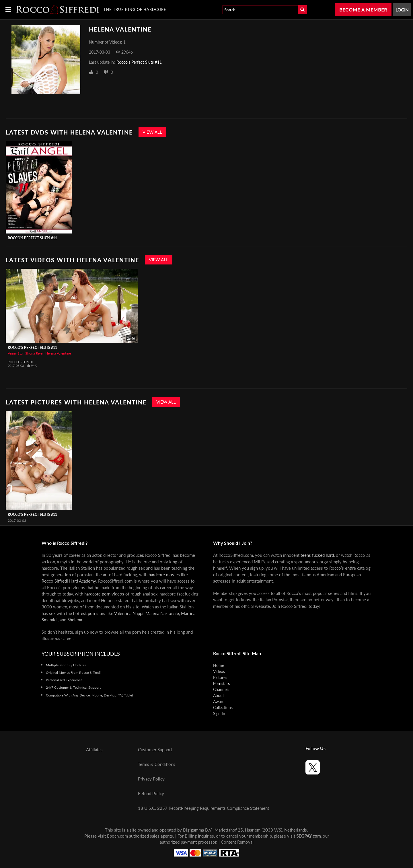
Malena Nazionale (162, 613)
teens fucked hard (317, 555)
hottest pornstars (89, 613)
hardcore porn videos (104, 594)
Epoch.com (117, 836)
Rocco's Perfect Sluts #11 (139, 62)
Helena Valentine (58, 353)
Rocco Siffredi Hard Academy (69, 581)
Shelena (75, 620)
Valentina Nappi (129, 613)
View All (152, 132)
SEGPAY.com (308, 836)
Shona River (34, 353)
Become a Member (363, 10)
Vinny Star (16, 353)
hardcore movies (164, 575)
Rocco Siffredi (20, 362)
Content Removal (237, 842)
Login (402, 10)
